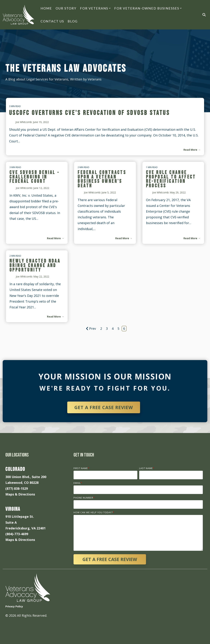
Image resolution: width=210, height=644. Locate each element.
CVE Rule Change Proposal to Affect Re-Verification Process (171, 179)
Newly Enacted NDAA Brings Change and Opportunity (35, 265)
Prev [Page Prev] (91, 328)
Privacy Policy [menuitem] (14, 606)
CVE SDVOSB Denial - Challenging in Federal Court (35, 177)
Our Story (66, 8)
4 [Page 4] (113, 328)
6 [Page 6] (124, 328)
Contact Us (52, 21)
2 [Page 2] (101, 328)
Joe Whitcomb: (24, 122)
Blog (73, 21)
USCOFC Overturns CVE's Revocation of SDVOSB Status (89, 113)
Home (46, 8)
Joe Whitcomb (24, 188)
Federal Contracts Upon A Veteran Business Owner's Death (102, 179)
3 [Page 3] (107, 328)
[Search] (204, 15)
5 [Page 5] (118, 328)
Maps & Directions (20, 494)
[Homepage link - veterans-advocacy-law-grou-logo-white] (28, 599)
